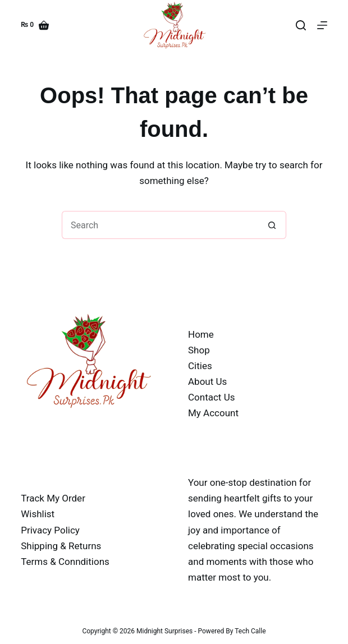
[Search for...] (160, 225)
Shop (199, 350)
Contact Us (211, 397)
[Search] (301, 25)
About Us (207, 381)
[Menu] (322, 25)
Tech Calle (250, 631)
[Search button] (272, 225)
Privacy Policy (50, 530)
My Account (213, 413)
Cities (200, 366)
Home (201, 334)
